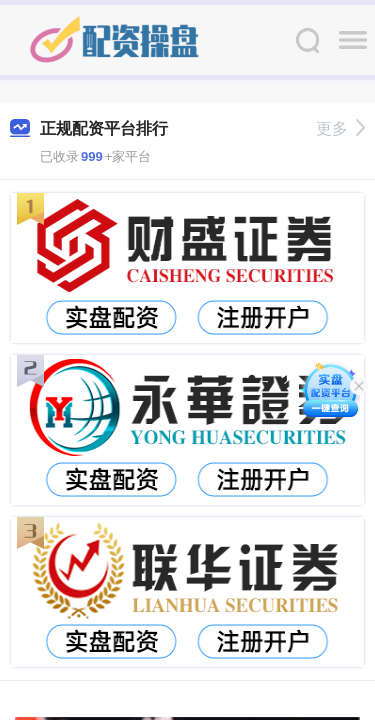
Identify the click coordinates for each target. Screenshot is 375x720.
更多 (340, 128)
